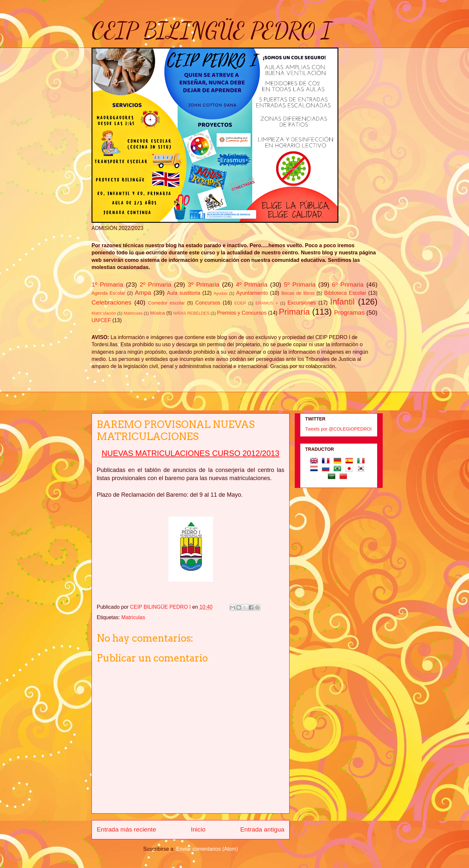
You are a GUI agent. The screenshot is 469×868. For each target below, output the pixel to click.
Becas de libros (298, 293)
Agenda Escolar (108, 293)
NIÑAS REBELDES (191, 313)
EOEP (240, 303)
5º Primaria (300, 285)
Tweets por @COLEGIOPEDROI (338, 429)
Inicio (198, 829)
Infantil (342, 302)
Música (158, 313)
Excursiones (302, 303)
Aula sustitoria (184, 293)
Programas (349, 313)
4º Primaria (252, 285)
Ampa (143, 293)
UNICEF (101, 320)
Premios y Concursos (242, 313)
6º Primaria (348, 285)
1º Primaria (107, 285)
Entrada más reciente (126, 829)
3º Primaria (203, 285)
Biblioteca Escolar (345, 293)
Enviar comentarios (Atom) (207, 849)
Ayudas (220, 293)
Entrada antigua (262, 829)
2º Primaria (156, 285)
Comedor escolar (167, 303)
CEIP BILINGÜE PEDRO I (212, 31)
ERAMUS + (267, 303)
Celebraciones (112, 302)
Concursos (208, 303)
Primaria (294, 312)
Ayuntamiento (252, 293)
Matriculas (133, 313)
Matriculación (104, 313)
